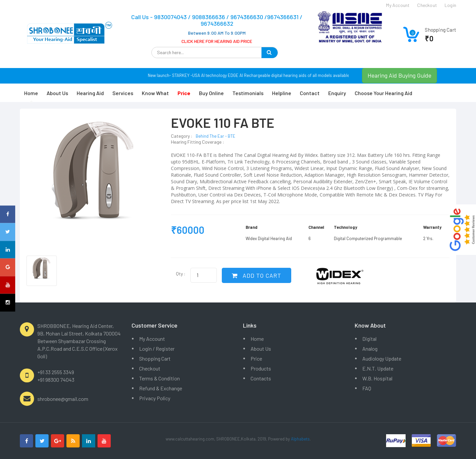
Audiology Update (382, 358)
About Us (57, 93)
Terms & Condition (159, 378)
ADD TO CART (257, 275)
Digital (369, 339)
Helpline (282, 93)
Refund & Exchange (161, 388)
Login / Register (157, 349)
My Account (152, 339)
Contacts (261, 378)
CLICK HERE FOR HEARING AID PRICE (217, 41)
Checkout (150, 368)
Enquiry (337, 93)
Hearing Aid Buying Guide (399, 75)
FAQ (367, 388)
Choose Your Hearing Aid (383, 93)
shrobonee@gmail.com (63, 399)
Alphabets (300, 439)
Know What (155, 93)
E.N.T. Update (378, 368)
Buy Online (211, 93)
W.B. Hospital (377, 378)
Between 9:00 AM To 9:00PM (217, 33)
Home (31, 93)
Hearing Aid (90, 93)
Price (256, 358)
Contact (310, 93)
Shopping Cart (155, 358)
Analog (370, 349)
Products (261, 368)
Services (123, 93)
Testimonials (248, 93)
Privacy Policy (155, 398)
